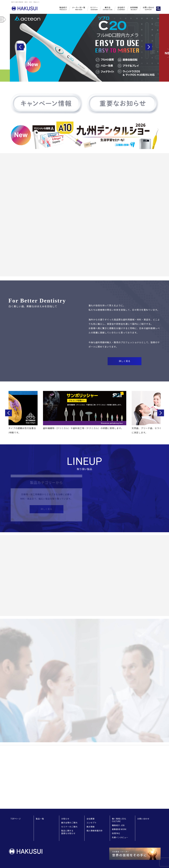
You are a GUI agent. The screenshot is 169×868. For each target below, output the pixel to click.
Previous (20, 47)
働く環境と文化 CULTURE (119, 820)
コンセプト (92, 823)
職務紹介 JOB (118, 825)
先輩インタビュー (120, 837)
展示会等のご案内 (69, 823)
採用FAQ (116, 833)
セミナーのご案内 (69, 827)
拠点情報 (91, 827)
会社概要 (91, 819)
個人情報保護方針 (95, 831)
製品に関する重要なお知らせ (68, 832)
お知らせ (65, 819)
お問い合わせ (143, 819)
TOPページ (16, 819)
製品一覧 (40, 819)
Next (149, 47)
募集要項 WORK (119, 829)
